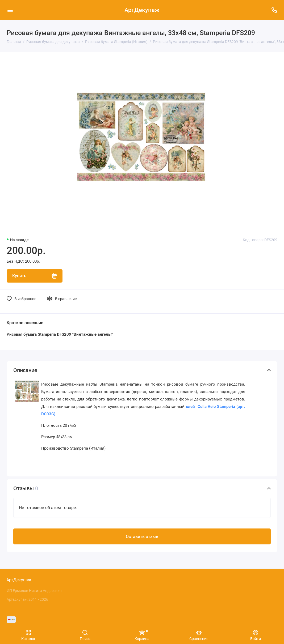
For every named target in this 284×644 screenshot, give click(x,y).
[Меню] (10, 10)
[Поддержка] (274, 10)
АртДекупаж (142, 10)
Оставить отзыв (142, 537)
